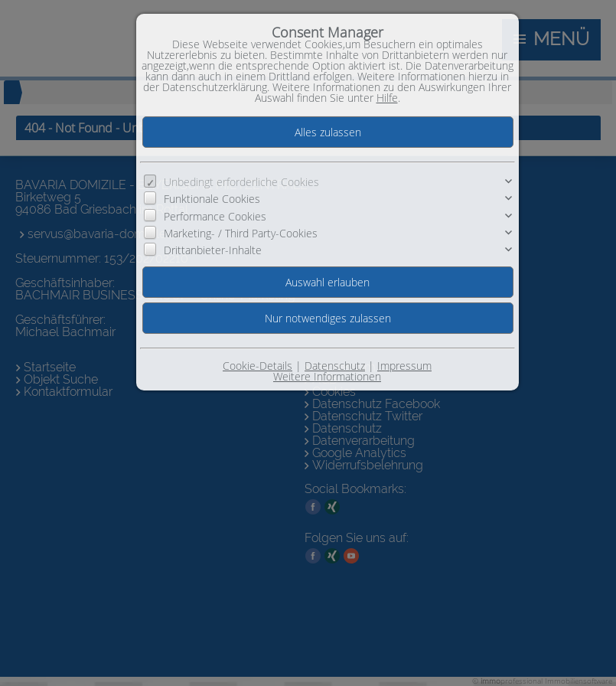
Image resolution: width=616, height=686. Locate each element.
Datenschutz (335, 366)
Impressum (404, 366)
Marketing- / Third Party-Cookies (241, 233)
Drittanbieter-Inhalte (213, 250)
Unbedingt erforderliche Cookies (241, 182)
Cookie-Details (257, 366)
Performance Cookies (215, 216)
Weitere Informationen (327, 376)
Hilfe (387, 98)
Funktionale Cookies (212, 199)
